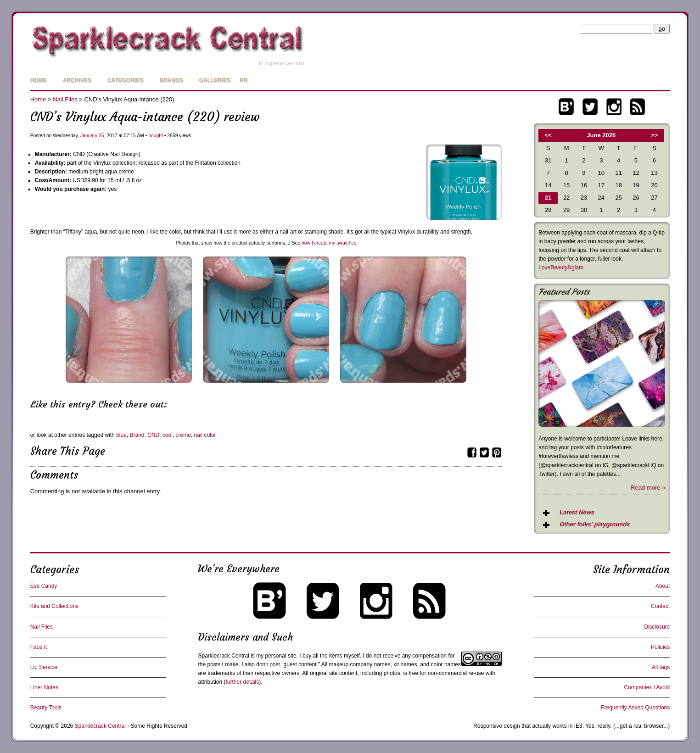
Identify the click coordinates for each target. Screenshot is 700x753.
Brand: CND (144, 435)
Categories (125, 80)
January (89, 136)
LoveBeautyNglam (561, 268)
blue (121, 435)
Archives (77, 80)
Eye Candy (44, 586)
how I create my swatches (329, 243)
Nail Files (65, 99)
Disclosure (657, 627)
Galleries (215, 80)
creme (183, 435)
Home (39, 80)
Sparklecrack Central (223, 656)
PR (244, 80)
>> (654, 135)
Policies (660, 647)
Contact (660, 606)
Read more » (648, 488)
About (663, 586)
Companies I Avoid (647, 687)
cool (168, 435)
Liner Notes (44, 687)
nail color (205, 435)
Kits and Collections (54, 606)
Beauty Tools (46, 708)
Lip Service (44, 667)
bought (156, 136)
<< (548, 135)
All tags (661, 667)
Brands (171, 80)
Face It (39, 647)
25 (101, 136)
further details (243, 682)
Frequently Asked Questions (635, 708)
